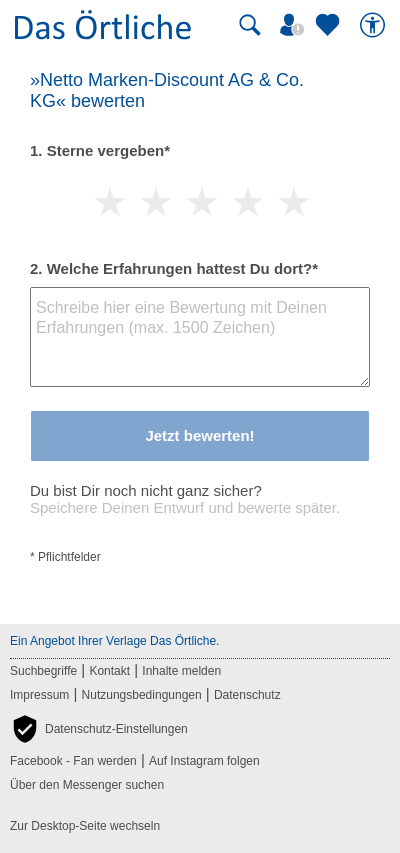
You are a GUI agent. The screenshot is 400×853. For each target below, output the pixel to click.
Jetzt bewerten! (199, 435)
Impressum (39, 695)
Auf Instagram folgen (204, 761)
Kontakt (109, 671)
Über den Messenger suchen (87, 785)
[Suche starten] (250, 25)
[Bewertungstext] (200, 337)
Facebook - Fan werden (73, 761)
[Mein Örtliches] (295, 25)
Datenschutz (247, 695)
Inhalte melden (181, 671)
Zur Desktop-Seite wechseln (85, 826)
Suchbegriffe (43, 671)
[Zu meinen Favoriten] (330, 25)
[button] (99, 729)
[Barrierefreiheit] (375, 25)
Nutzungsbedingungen (142, 695)
